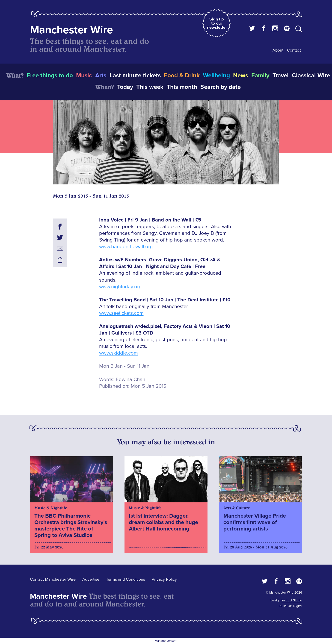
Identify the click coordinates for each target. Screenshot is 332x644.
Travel (281, 76)
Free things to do (50, 76)
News (241, 76)
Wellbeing (216, 76)
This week (150, 87)
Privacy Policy (164, 579)
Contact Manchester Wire (53, 579)
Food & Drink (182, 76)
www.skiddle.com (119, 353)
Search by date (221, 87)
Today (125, 87)
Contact (294, 50)
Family (260, 76)
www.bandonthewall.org (126, 247)
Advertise (91, 579)
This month (182, 87)
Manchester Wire (71, 30)
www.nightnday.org (120, 287)
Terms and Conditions (126, 579)
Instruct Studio (292, 600)
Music (84, 76)
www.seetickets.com (121, 313)
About (278, 50)
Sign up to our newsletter (217, 23)
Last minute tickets (135, 76)
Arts (101, 76)
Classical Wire (311, 76)
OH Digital (295, 606)
